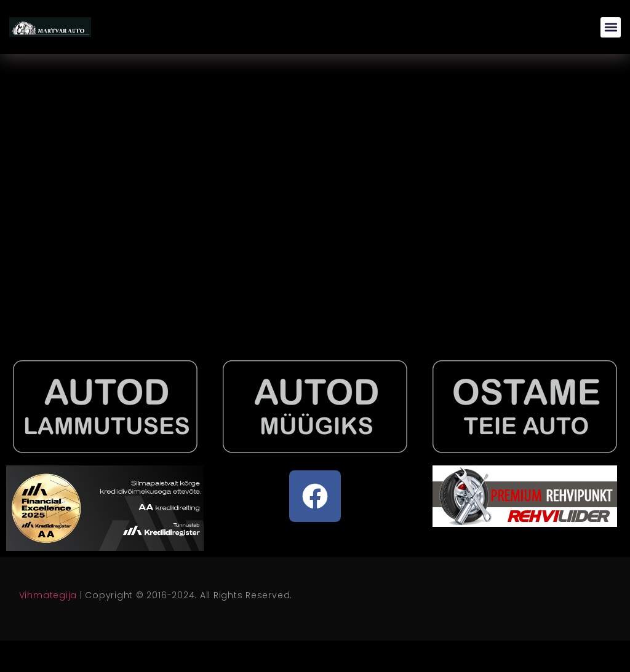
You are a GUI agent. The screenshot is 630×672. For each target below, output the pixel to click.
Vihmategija (48, 595)
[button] (611, 27)
